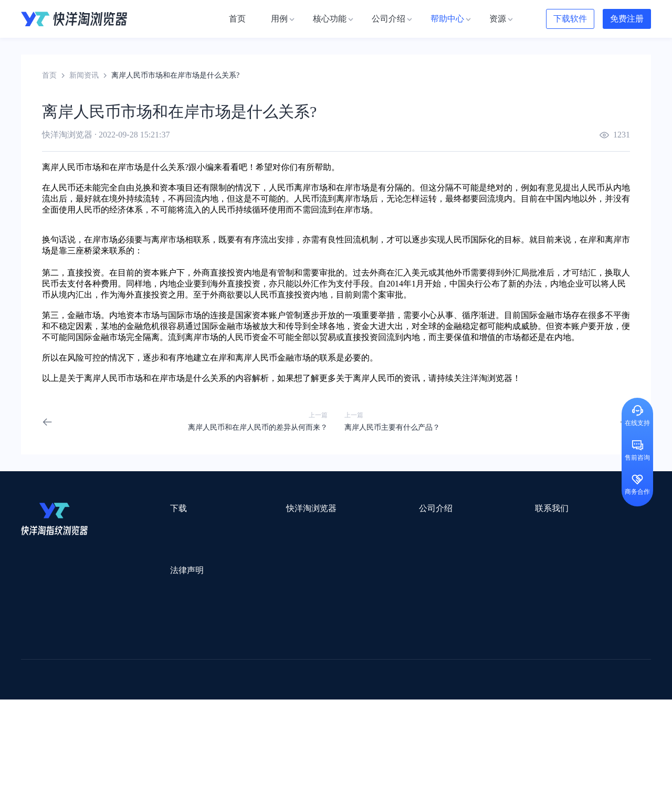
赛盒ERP (329, 673)
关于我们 (339, 528)
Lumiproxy (380, 646)
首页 (49, 75)
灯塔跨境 (523, 659)
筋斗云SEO (436, 700)
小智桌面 (101, 714)
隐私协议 (150, 611)
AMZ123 (424, 646)
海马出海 (237, 687)
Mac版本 (149, 528)
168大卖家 (518, 714)
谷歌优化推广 (108, 700)
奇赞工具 (406, 714)
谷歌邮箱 (324, 687)
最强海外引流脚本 (349, 714)
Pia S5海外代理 (470, 659)
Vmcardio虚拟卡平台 (300, 728)
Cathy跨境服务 (587, 673)
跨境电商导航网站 (247, 659)
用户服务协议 (157, 592)
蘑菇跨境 (566, 687)
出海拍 (290, 673)
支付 (76, 284)
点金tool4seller (313, 659)
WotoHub (179, 646)
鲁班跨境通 (39, 673)
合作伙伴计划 (346, 584)
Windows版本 (156, 547)
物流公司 (248, 714)
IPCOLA (85, 646)
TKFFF (479, 700)
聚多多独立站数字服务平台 (397, 687)
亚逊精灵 (485, 673)
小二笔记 (442, 673)
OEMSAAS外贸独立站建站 (115, 673)
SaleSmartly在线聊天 (221, 728)
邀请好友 (241, 584)
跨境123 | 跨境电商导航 (59, 659)
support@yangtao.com (472, 528)
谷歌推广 (114, 687)
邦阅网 (367, 673)
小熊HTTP (364, 728)
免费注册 (627, 19)
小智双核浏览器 (47, 714)
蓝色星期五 (570, 659)
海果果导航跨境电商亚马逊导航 (310, 700)
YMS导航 (281, 687)
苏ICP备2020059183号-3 (421, 775)
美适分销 (71, 687)
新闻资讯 (84, 75)
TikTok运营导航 (46, 700)
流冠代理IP (225, 646)
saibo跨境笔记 (328, 646)
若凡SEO (291, 714)
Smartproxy (274, 646)
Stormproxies (132, 646)
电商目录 (390, 700)
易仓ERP (251, 673)
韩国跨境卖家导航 (216, 700)
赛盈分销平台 (411, 659)
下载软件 (570, 19)
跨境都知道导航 (477, 646)
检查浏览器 (245, 547)
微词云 (32, 687)
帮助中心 (339, 565)
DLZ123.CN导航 (542, 646)
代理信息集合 (249, 565)
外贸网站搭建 (182, 659)
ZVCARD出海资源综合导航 (66, 728)
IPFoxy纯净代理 (149, 728)
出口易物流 (128, 659)
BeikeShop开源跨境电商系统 (175, 714)
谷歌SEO (523, 687)
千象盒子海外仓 (197, 673)
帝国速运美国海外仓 (176, 687)
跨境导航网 (522, 700)
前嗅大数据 (532, 673)
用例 (234, 528)
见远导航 (158, 700)
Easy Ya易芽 (573, 700)
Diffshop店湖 (475, 687)
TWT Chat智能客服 (424, 728)
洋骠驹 (403, 673)
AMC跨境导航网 (461, 714)
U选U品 (362, 659)
